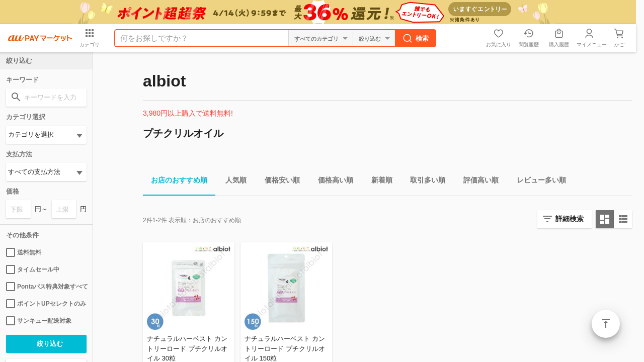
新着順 (378, 182)
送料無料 (24, 252)
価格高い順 (332, 182)
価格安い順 (278, 182)
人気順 (232, 182)
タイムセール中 (33, 269)
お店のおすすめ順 (175, 182)
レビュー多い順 (537, 182)
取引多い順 (424, 182)
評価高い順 (477, 182)
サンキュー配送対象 (39, 321)
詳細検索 (570, 219)
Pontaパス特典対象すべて (46, 287)
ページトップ (606, 324)
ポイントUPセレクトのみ (46, 304)
